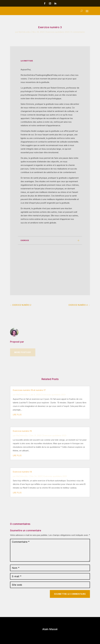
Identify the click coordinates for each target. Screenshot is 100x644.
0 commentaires (78, 32)
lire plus (17, 415)
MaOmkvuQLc (25, 32)
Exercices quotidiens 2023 (58, 32)
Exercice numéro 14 (22, 472)
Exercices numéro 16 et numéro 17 (29, 390)
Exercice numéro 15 (22, 431)
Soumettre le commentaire (70, 594)
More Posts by (23, 352)
